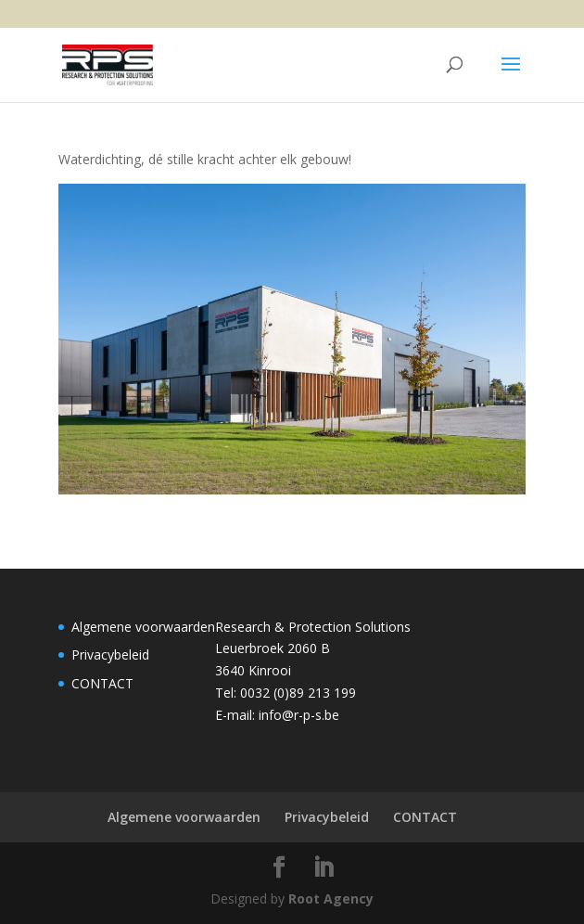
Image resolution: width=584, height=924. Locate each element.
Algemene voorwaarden (143, 627)
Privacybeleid (110, 654)
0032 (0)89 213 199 (298, 693)
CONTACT (102, 683)
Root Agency (331, 898)
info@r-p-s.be (299, 715)
